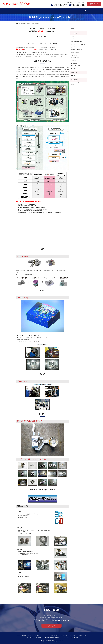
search (80, 10)
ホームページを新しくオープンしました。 (79, 82)
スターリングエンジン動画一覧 (78, 43)
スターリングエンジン (37, 10)
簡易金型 (46, 10)
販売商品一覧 (74, 46)
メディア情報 (54, 10)
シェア (72, 27)
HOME (24, 10)
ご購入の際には (74, 10)
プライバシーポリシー (76, 64)
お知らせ (73, 74)
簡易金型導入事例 (75, 51)
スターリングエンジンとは (77, 40)
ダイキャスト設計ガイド (64, 10)
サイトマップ (74, 67)
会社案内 (28, 10)
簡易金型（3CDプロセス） (77, 48)
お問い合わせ (94, 4)
